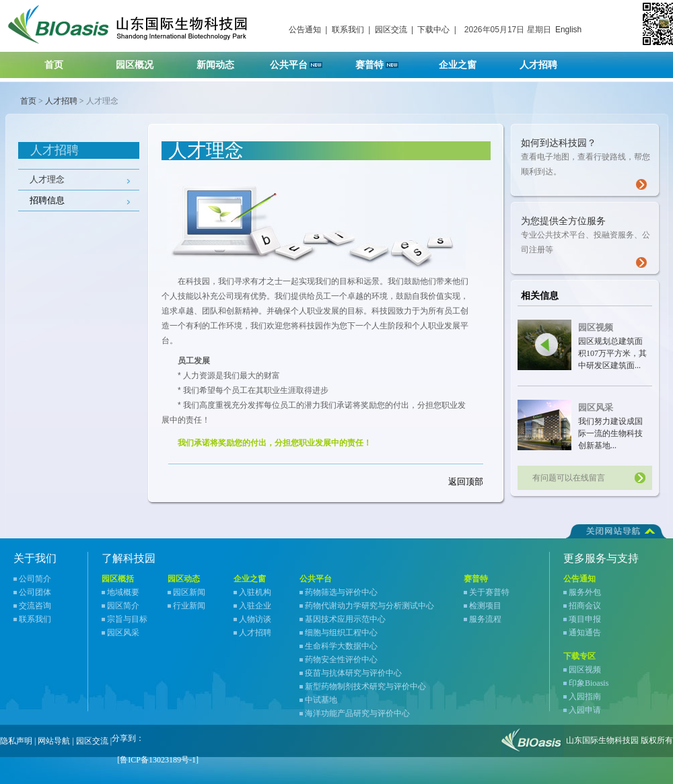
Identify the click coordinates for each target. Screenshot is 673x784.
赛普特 (384, 61)
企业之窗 (466, 61)
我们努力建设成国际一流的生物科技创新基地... (610, 433)
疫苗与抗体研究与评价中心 (353, 673)
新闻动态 (224, 61)
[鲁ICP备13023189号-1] (158, 760)
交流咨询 (35, 606)
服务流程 (485, 619)
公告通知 (305, 30)
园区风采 (596, 407)
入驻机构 (255, 592)
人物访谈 (255, 619)
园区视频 (596, 327)
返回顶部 (466, 482)
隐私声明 (16, 741)
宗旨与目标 (127, 619)
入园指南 (585, 697)
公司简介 (35, 579)
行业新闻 (189, 606)
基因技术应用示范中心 (345, 619)
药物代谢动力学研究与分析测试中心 (369, 606)
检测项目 (485, 606)
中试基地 (321, 700)
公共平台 (301, 61)
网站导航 (54, 741)
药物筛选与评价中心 (341, 592)
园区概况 (143, 61)
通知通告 (585, 633)
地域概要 (123, 592)
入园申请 (585, 710)
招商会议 (585, 606)
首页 (54, 65)
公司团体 (35, 592)
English (568, 30)
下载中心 (433, 30)
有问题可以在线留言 (569, 478)
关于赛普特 (489, 592)
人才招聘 (547, 61)
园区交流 (391, 30)
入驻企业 (255, 606)
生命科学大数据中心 (341, 646)
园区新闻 (189, 592)
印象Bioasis (589, 683)
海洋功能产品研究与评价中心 (357, 713)
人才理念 (47, 179)
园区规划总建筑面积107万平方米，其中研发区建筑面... (612, 353)
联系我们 (348, 30)
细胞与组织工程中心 (341, 633)
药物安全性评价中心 (341, 660)
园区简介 (123, 606)
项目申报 (585, 619)
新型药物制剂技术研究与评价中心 (365, 686)
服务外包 (585, 592)
